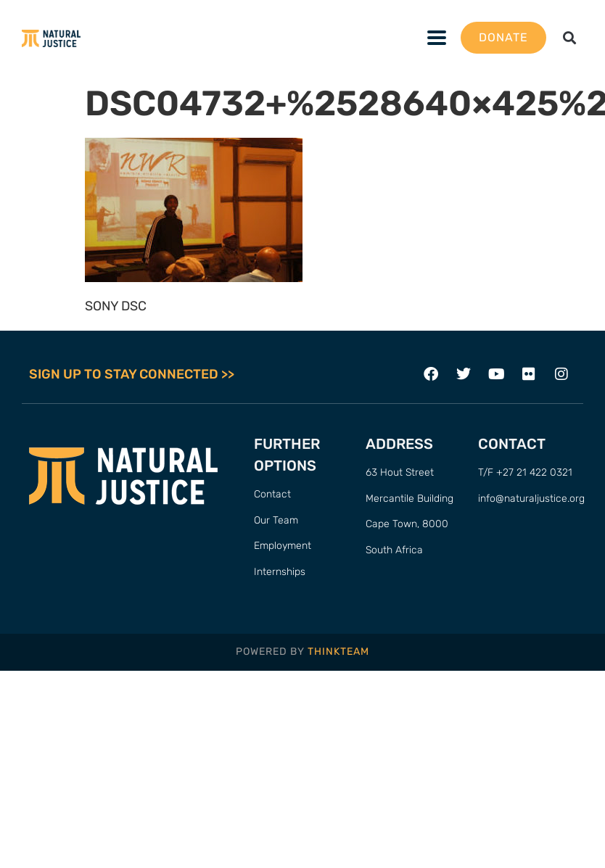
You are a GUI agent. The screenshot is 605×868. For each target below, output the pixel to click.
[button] (569, 38)
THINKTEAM (338, 652)
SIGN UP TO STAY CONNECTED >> (132, 374)
